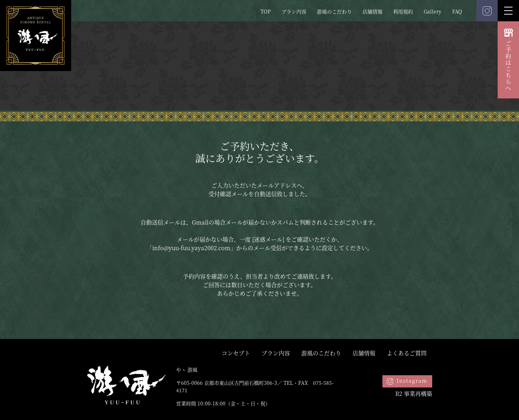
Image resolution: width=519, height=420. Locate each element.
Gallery (433, 11)
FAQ (457, 11)
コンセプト (236, 353)
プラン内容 (294, 11)
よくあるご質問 (407, 353)
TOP (266, 11)
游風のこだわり (334, 11)
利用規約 (403, 11)
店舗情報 (372, 11)
